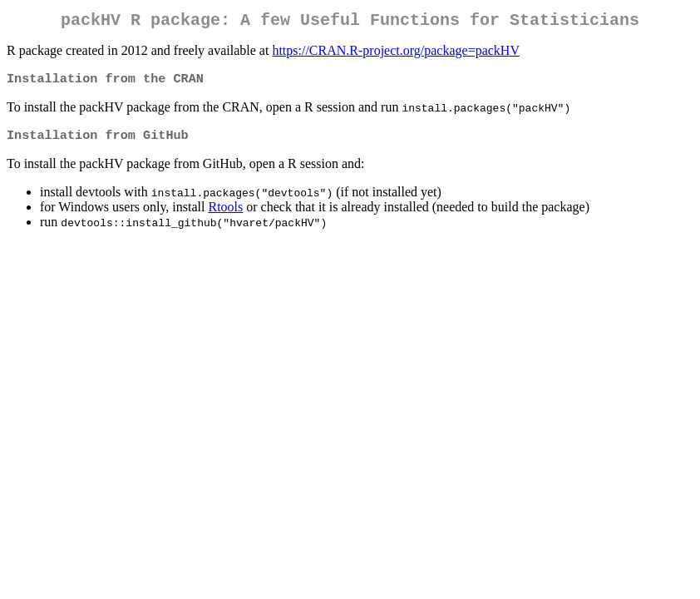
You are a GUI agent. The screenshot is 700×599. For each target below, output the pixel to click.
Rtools (225, 213)
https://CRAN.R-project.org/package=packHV (396, 54)
